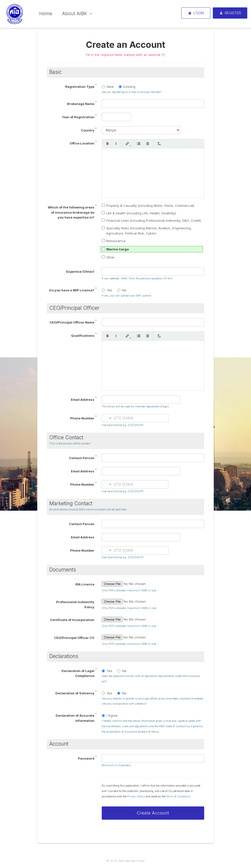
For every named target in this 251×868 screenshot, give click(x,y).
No (122, 290)
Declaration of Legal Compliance (78, 673)
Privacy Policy (136, 796)
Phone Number (82, 418)
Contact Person (82, 458)
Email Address (83, 400)
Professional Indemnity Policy (75, 604)
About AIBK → (77, 13)
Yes (107, 290)
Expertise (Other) (80, 272)
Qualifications (83, 336)
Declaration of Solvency (75, 693)
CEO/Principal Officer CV (74, 638)
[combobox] (107, 418)
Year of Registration (78, 117)
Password (86, 758)
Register (230, 13)
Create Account (153, 813)
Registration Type (80, 87)
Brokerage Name (81, 104)
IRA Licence (85, 584)
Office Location (82, 143)
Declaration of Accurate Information (75, 718)
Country (88, 130)
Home (46, 13)
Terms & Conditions (178, 796)
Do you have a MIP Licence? (72, 290)
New (108, 87)
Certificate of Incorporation (72, 620)
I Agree (110, 715)
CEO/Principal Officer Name (72, 322)
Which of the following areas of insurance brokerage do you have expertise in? (71, 212)
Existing (127, 87)
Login (196, 13)
